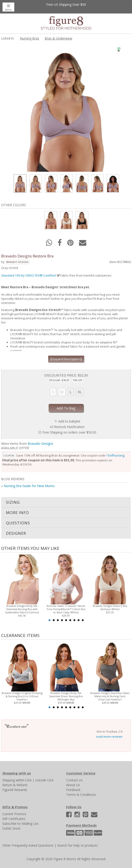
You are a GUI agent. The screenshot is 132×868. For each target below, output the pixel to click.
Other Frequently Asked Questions (28, 845)
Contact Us (74, 780)
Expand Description (66, 359)
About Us (73, 785)
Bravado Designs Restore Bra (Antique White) (110, 608)
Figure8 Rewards (15, 790)
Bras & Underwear (59, 38)
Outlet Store (11, 828)
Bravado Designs (17, 262)
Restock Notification (69, 427)
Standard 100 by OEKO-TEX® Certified (28, 275)
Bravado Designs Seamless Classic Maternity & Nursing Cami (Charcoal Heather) (110, 696)
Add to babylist (69, 421)
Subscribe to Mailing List (20, 824)
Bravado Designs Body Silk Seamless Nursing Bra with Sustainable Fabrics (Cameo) (22, 609)
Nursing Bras (29, 38)
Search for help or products (78, 845)
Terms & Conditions (81, 795)
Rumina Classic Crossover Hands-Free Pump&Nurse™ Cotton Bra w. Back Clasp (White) (66, 609)
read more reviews (109, 737)
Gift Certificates (14, 819)
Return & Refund (15, 785)
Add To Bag (66, 408)
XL (80, 392)
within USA (24, 780)
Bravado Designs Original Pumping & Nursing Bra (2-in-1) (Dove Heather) (22, 696)
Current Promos (14, 814)
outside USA (44, 780)
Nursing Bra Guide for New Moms (29, 486)
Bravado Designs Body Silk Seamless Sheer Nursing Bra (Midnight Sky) (66, 696)
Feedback (73, 790)
